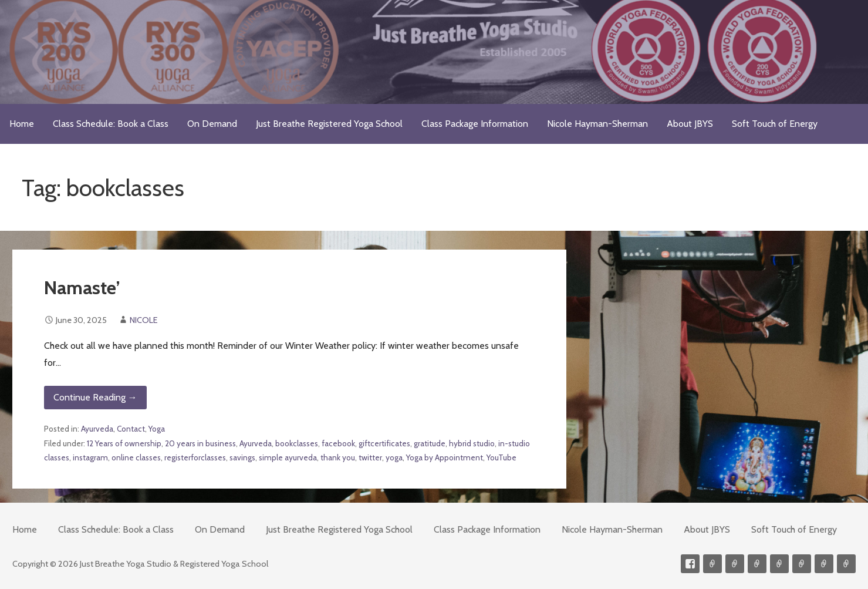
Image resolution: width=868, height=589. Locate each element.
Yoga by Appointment (445, 457)
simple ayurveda (288, 457)
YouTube (501, 457)
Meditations (779, 564)
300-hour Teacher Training (757, 564)
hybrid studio (472, 443)
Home (22, 124)
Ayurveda (97, 429)
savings (242, 457)
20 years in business (200, 443)
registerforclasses (195, 457)
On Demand (212, 124)
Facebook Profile (690, 564)
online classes (136, 457)
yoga (394, 457)
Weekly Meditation (824, 564)
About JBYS (690, 124)
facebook (338, 443)
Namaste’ (82, 287)
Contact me (712, 564)
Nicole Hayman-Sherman (597, 124)
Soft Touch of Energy (775, 124)
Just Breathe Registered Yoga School (329, 124)
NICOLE (144, 320)
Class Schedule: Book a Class (111, 124)
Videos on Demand (735, 564)
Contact (131, 429)
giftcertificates (384, 443)
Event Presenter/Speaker (846, 564)
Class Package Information (475, 124)
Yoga (157, 429)
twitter (370, 457)
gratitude (430, 443)
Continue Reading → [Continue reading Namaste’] (95, 397)
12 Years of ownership (124, 443)
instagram (90, 457)
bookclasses (297, 443)
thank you (338, 457)
